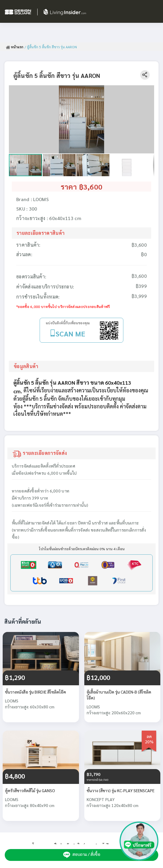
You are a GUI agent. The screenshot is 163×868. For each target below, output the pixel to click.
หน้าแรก (15, 47)
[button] (149, 91)
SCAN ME (70, 333)
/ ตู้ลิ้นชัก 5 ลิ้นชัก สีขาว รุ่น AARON (51, 47)
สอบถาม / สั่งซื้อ (82, 855)
